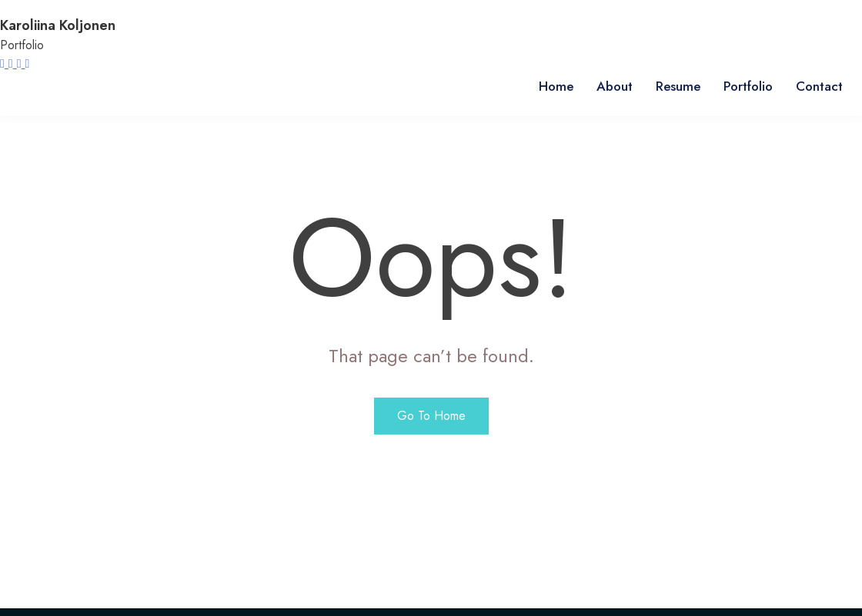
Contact (819, 86)
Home (556, 86)
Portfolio (748, 86)
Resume (678, 86)
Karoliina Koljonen (58, 25)
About (615, 86)
